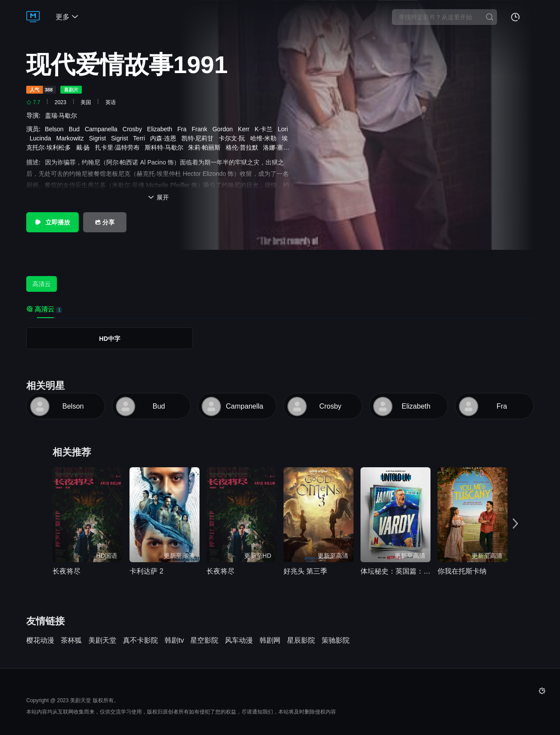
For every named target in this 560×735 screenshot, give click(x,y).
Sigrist (99, 138)
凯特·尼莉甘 (199, 138)
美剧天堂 (102, 640)
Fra (184, 129)
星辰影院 (301, 640)
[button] (515, 524)
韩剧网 (270, 640)
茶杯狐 (71, 640)
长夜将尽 (66, 571)
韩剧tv (174, 640)
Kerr (245, 129)
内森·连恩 (165, 138)
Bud (76, 129)
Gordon (224, 129)
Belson (56, 129)
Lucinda (42, 138)
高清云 (42, 284)
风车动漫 (239, 640)
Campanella (103, 129)
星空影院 (204, 640)
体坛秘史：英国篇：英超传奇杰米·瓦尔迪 (395, 571)
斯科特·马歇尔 (166, 147)
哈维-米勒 (265, 138)
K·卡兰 (265, 129)
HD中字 (110, 339)
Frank (201, 129)
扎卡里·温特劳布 (119, 147)
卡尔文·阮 (234, 138)
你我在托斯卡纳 (462, 571)
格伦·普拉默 (244, 147)
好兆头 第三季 (305, 571)
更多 (67, 17)
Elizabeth (161, 129)
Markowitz (72, 138)
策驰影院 (336, 640)
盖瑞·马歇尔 (63, 115)
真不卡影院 (140, 640)
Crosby (134, 129)
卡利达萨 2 (146, 571)
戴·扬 (85, 147)
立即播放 (52, 222)
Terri (141, 138)
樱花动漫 (40, 640)
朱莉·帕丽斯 (206, 147)
